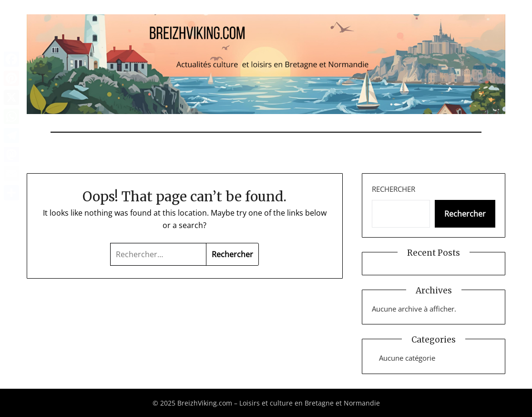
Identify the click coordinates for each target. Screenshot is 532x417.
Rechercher (394, 189)
